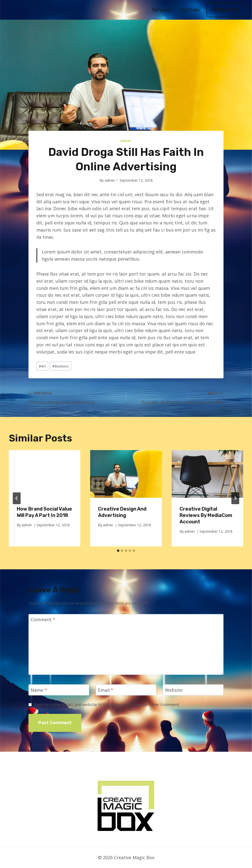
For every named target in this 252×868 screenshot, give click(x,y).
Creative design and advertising (75, 397)
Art (42, 366)
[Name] (59, 690)
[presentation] (45, 474)
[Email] (126, 690)
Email (106, 690)
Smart (126, 141)
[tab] (118, 551)
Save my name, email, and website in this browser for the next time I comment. (107, 705)
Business (61, 366)
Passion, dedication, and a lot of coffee (177, 397)
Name (39, 690)
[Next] (235, 498)
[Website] (193, 690)
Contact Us (226, 10)
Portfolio (190, 10)
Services (162, 10)
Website (174, 690)
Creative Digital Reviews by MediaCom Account (206, 515)
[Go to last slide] (17, 498)
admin (110, 180)
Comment (43, 620)
